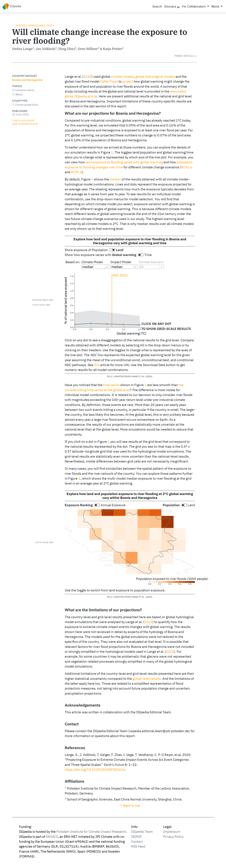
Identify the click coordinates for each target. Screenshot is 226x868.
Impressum (172, 832)
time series (111, 385)
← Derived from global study (33, 25)
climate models (122, 76)
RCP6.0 (76, 172)
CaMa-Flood (109, 81)
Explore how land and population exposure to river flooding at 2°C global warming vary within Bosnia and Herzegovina (130, 496)
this (97, 365)
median (115, 179)
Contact (137, 841)
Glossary (172, 6)
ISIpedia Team (142, 832)
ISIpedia (12, 6)
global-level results (147, 679)
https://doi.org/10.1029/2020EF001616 (95, 770)
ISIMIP (136, 837)
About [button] (216, 6)
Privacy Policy (173, 837)
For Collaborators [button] (194, 6)
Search (157, 6)
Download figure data (43, 300)
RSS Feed (138, 846)
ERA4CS (52, 837)
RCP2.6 (187, 167)
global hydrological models (155, 76)
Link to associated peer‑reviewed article (25, 122)
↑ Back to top (130, 805)
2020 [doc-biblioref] (87, 76)
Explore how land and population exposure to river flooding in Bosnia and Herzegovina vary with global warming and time (130, 241)
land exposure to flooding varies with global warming (124, 162)
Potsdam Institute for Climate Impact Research (91, 832)
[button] (186, 56)
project (128, 81)
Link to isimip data (41, 305)
